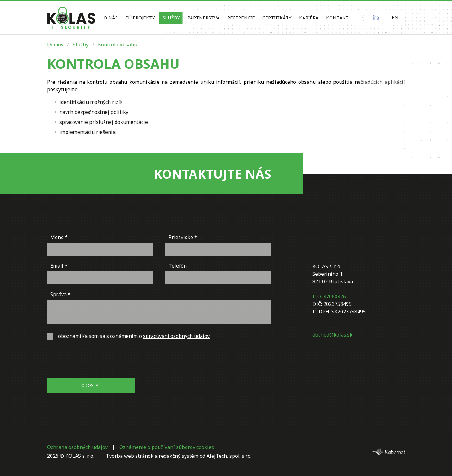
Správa (58, 294)
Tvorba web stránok (130, 456)
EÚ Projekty (140, 18)
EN (395, 18)
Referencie (241, 18)
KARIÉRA (309, 18)
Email (57, 266)
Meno (57, 237)
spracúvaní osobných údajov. (177, 336)
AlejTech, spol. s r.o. (229, 456)
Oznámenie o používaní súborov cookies (167, 447)
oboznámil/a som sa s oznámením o (129, 336)
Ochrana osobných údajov (77, 447)
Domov (55, 45)
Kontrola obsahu (118, 45)
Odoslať (91, 385)
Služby (171, 18)
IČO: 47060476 (329, 297)
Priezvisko (181, 237)
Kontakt (337, 18)
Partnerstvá (204, 18)
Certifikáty (277, 18)
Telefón (178, 266)
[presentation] (95, 360)
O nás (111, 18)
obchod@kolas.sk (332, 335)
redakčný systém (179, 456)
